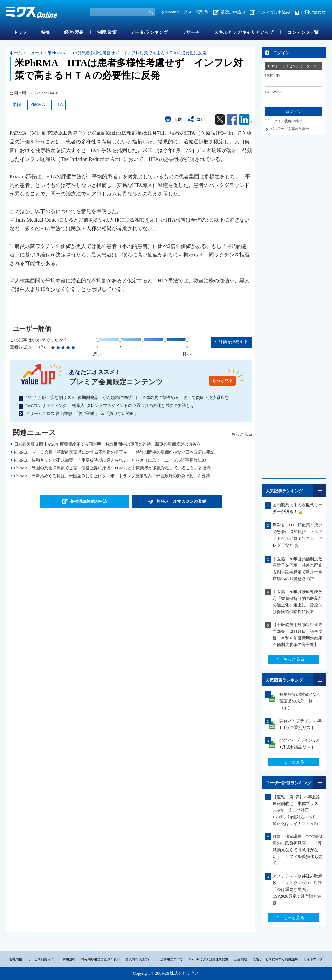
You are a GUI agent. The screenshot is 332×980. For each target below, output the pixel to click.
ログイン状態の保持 (286, 121)
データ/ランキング (149, 32)
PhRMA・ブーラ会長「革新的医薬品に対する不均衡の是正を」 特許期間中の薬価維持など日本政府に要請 (114, 452)
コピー (203, 119)
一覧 (320, 490)
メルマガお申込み (274, 12)
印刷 (177, 119)
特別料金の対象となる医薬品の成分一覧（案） (300, 701)
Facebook (232, 119)
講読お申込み (233, 12)
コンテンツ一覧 (303, 32)
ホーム (16, 53)
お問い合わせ (313, 12)
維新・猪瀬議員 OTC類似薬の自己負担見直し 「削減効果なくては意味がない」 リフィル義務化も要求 (298, 850)
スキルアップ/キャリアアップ (244, 32)
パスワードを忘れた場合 (290, 129)
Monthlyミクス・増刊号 (187, 12)
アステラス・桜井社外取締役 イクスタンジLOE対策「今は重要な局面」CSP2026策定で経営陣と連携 (298, 889)
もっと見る (222, 381)
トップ (20, 32)
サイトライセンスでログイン (294, 66)
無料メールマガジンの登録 (181, 501)
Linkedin (246, 119)
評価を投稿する (233, 342)
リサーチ (191, 32)
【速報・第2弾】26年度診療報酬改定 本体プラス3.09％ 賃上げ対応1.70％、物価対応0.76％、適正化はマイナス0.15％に (297, 810)
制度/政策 (107, 32)
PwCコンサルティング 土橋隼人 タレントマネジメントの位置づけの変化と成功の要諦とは (110, 406)
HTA (59, 105)
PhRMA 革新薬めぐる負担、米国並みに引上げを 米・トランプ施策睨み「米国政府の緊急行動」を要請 (112, 476)
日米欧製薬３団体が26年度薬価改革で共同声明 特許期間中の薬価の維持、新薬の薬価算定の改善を (107, 444)
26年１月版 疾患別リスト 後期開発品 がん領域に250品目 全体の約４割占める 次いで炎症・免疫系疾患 (127, 398)
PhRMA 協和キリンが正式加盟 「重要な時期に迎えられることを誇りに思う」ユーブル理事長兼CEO (110, 460)
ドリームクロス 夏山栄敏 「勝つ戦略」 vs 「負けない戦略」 (82, 413)
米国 (17, 105)
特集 (46, 32)
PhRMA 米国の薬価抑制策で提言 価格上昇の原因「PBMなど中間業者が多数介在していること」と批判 (114, 468)
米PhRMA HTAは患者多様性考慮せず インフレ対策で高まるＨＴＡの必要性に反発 (127, 53)
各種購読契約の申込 (89, 501)
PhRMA (38, 105)
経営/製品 (74, 32)
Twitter (220, 119)
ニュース (35, 53)
